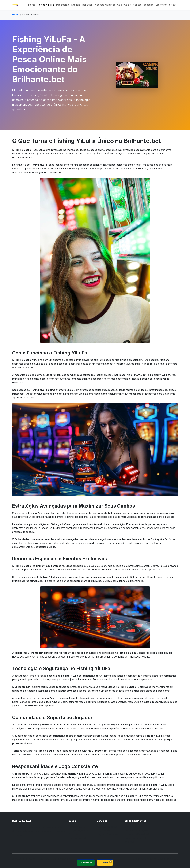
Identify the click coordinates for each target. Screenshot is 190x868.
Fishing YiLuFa (46, 5)
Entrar (105, 863)
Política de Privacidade (138, 834)
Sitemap (130, 842)
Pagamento (62, 5)
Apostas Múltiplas (105, 5)
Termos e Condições (137, 830)
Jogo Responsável (135, 838)
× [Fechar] (111, 862)
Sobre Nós (131, 827)
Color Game (124, 5)
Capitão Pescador (143, 5)
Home (32, 5)
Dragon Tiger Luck (82, 5)
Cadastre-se (86, 863)
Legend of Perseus (166, 5)
